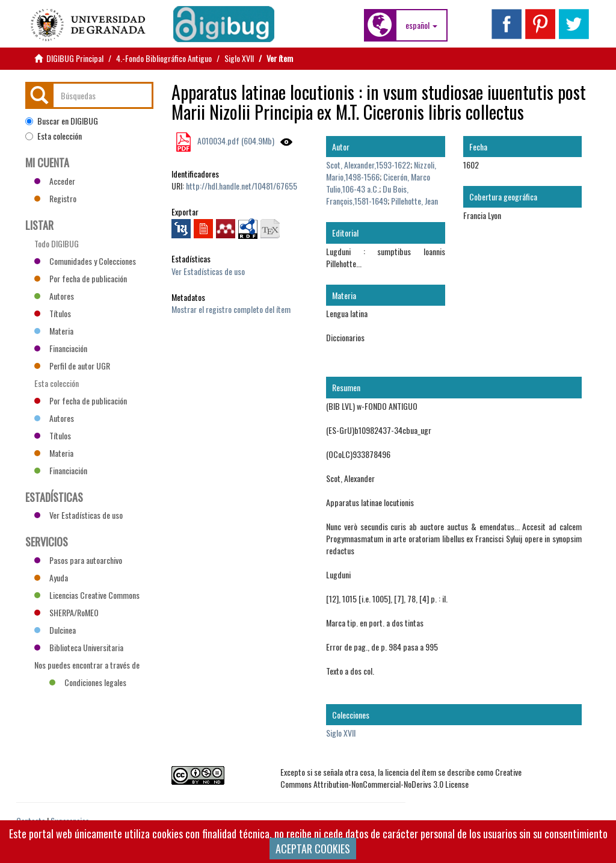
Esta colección (54, 136)
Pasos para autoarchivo (78, 560)
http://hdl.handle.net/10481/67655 (242, 186)
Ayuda (51, 577)
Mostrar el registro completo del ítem (231, 309)
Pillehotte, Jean (414, 201)
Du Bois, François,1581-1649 (367, 195)
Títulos (53, 313)
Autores (54, 296)
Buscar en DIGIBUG (62, 121)
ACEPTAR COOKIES (313, 849)
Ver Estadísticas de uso (208, 271)
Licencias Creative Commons (87, 595)
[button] (421, 25)
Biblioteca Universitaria (79, 647)
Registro (55, 198)
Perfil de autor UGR (72, 366)
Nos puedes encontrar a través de (87, 666)
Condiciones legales (88, 682)
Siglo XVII (239, 58)
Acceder (55, 181)
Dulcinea (55, 630)
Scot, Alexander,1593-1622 (368, 165)
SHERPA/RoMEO (66, 612)
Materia (54, 331)
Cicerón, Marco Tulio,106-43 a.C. (378, 183)
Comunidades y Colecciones (85, 261)
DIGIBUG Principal (75, 58)
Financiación (61, 348)
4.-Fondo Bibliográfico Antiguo (164, 58)
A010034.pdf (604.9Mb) (235, 141)
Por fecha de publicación (81, 278)
